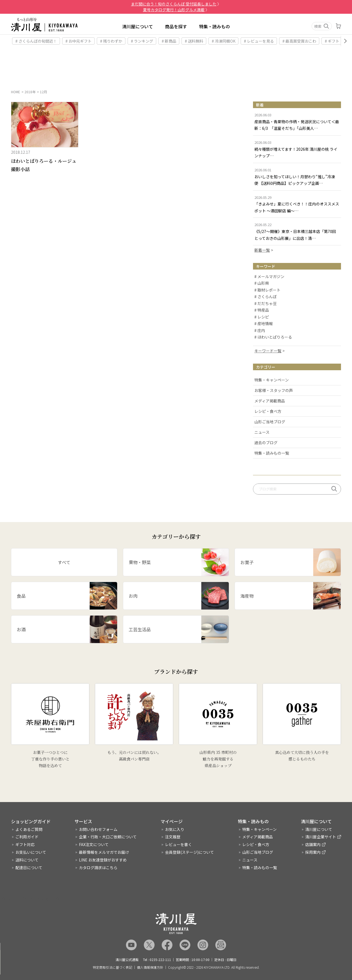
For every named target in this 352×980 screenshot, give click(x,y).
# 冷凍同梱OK (224, 41)
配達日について (29, 868)
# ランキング (142, 41)
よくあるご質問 (29, 829)
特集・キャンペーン (272, 380)
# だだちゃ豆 (266, 304)
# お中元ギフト (79, 41)
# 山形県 (262, 284)
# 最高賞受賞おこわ (299, 41)
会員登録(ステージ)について (189, 852)
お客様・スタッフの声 (274, 390)
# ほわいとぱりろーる (273, 337)
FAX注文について (94, 844)
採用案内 (313, 852)
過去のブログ (266, 443)
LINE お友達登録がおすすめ (103, 860)
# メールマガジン (269, 277)
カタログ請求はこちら (98, 868)
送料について (27, 860)
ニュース (262, 432)
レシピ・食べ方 (268, 411)
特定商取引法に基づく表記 (112, 967)
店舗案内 (313, 844)
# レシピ (262, 317)
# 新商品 (169, 41)
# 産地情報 (264, 324)
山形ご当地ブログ (270, 422)
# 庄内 (260, 331)
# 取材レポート (267, 290)
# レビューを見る (259, 41)
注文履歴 (173, 837)
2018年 (30, 92)
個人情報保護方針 (150, 967)
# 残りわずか (111, 41)
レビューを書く (178, 844)
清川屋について (137, 26)
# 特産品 (262, 311)
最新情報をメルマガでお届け (104, 852)
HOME (16, 92)
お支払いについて (31, 852)
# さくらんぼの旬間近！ (36, 41)
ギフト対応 (25, 844)
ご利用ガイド (27, 837)
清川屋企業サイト (321, 837)
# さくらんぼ (266, 297)
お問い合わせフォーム (98, 829)
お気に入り (175, 829)
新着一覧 (262, 250)
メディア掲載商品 (270, 401)
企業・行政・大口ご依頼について (108, 837)
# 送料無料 (194, 41)
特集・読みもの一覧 (272, 453)
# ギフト (332, 41)
